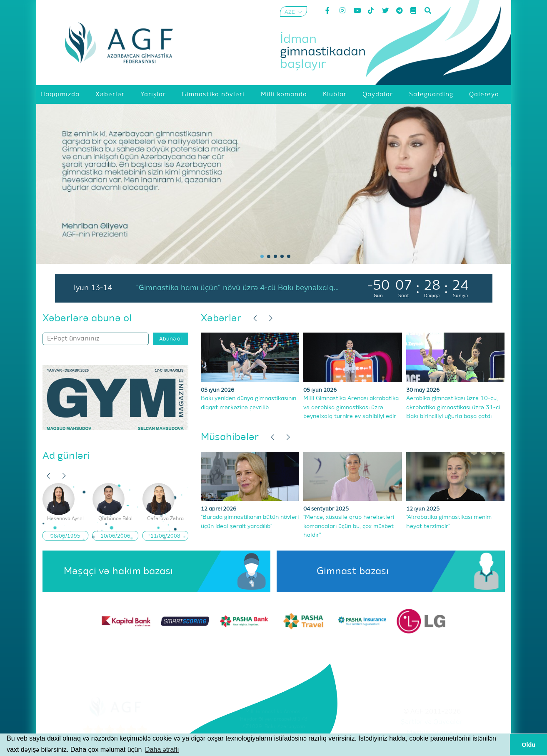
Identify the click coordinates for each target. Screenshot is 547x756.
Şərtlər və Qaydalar (432, 722)
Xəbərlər (221, 318)
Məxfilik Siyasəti (432, 733)
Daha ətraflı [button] (162, 750)
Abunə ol (170, 339)
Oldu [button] (528, 745)
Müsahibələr (230, 437)
